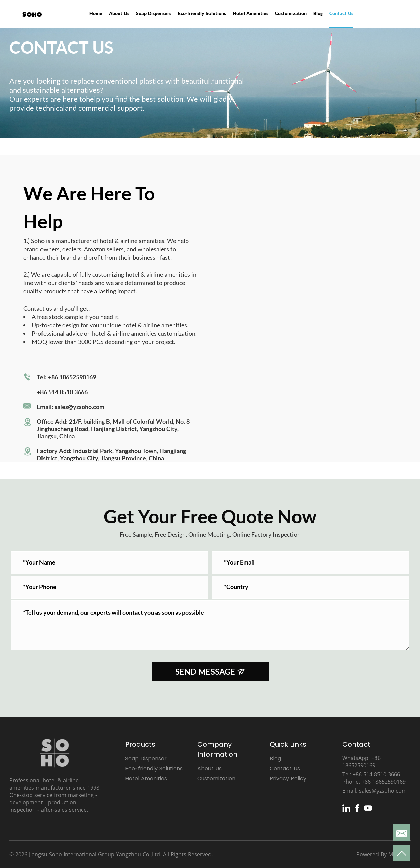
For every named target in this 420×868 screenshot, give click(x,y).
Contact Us (341, 13)
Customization (291, 13)
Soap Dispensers (154, 13)
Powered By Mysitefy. (383, 854)
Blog (318, 13)
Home (96, 13)
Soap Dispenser (146, 758)
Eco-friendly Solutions (202, 13)
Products (140, 744)
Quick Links (288, 744)
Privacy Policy (288, 778)
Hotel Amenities (250, 13)
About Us (119, 13)
